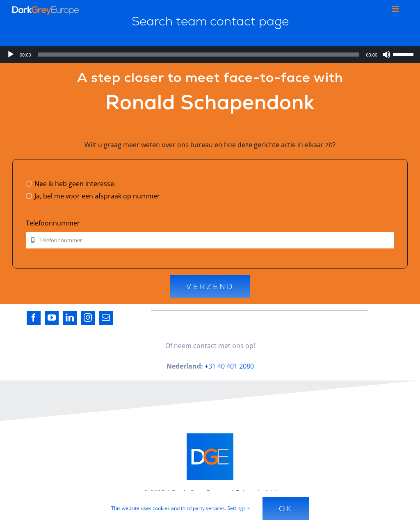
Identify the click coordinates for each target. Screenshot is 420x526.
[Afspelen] (11, 55)
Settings (239, 508)
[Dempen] (386, 55)
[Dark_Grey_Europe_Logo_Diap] (46, 9)
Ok (286, 509)
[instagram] (88, 318)
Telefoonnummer (53, 223)
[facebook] (34, 318)
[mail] (106, 318)
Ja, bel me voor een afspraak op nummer (97, 196)
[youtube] (52, 318)
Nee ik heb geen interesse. (75, 184)
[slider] (199, 55)
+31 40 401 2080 (229, 366)
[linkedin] (70, 318)
